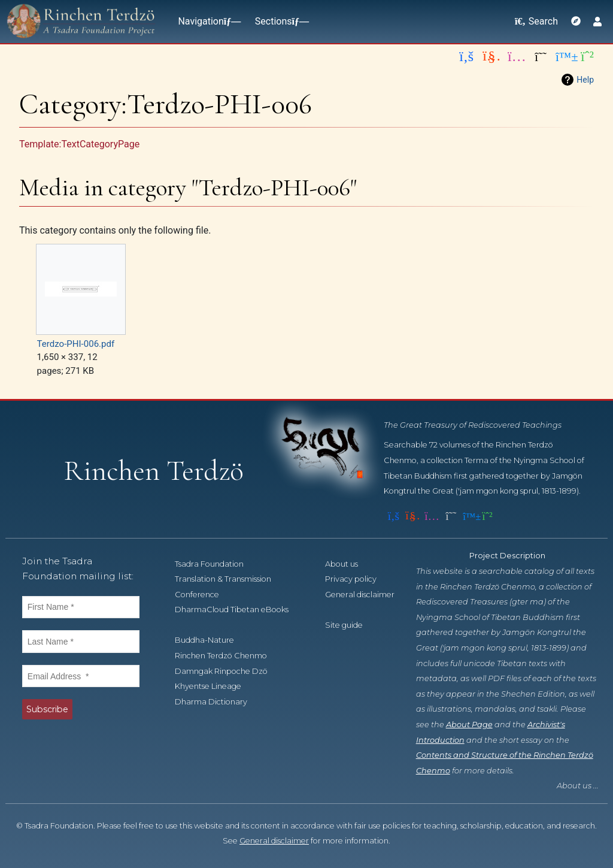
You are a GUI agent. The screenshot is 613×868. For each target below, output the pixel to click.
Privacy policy (357, 579)
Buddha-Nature (211, 640)
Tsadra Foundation (216, 564)
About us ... (578, 786)
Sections (280, 21)
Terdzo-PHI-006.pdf (76, 344)
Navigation (207, 21)
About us (348, 564)
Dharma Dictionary (218, 702)
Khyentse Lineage (215, 686)
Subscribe (47, 709)
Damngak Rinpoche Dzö (228, 671)
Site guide (350, 625)
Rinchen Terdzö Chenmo (227, 656)
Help (585, 80)
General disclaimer (274, 841)
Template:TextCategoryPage (79, 144)
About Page (469, 725)
